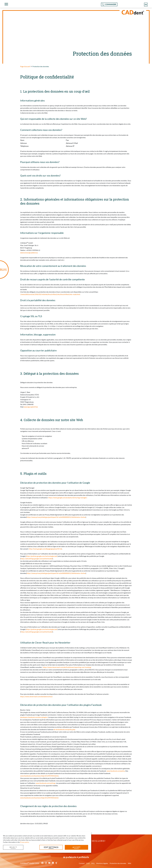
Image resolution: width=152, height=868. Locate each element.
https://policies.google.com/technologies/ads (42, 556)
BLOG (3, 269)
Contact (82, 863)
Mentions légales (102, 863)
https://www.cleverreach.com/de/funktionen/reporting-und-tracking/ (67, 667)
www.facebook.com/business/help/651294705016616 (39, 776)
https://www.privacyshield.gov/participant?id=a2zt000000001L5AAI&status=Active (56, 517)
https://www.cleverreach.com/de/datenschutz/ (38, 696)
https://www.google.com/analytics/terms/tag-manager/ (68, 498)
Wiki (129, 863)
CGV (88, 863)
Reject (13, 847)
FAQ (93, 863)
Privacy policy (24, 842)
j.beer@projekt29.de (31, 407)
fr (146, 5)
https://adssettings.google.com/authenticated (37, 559)
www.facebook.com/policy (116, 771)
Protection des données (118, 863)
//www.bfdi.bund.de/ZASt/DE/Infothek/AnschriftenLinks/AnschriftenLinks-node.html (50, 294)
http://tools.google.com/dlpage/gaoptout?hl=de (45, 549)
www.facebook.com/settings (46, 783)
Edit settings (51, 847)
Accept (76, 847)
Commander (111, 4)
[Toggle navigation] (6, 4)
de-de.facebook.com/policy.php (64, 729)
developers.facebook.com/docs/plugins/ (34, 717)
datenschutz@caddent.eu (29, 253)
